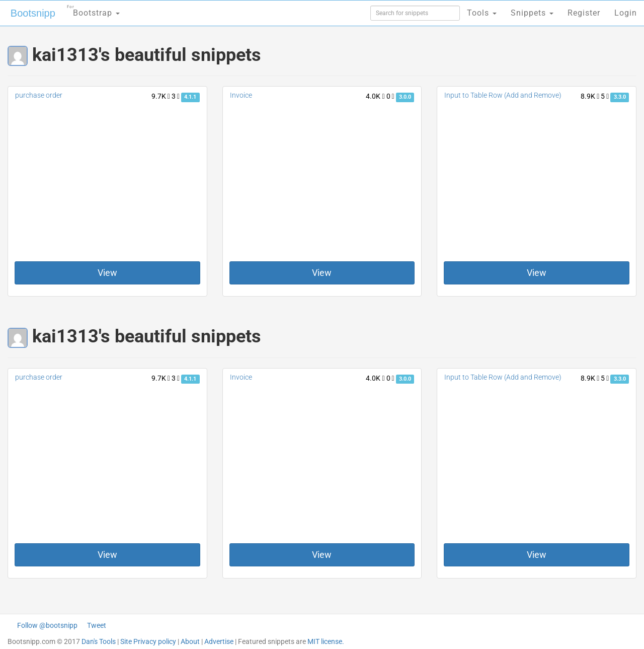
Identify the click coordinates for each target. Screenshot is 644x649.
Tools (482, 13)
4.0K (375, 96)
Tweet (97, 625)
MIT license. (326, 641)
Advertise (219, 641)
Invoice (241, 95)
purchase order (39, 95)
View (107, 273)
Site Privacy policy (148, 641)
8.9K (590, 96)
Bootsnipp (33, 13)
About (190, 641)
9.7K (161, 96)
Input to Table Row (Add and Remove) (503, 95)
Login (626, 13)
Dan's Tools (99, 641)
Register (584, 13)
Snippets (532, 13)
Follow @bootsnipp (47, 625)
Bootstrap (93, 10)
